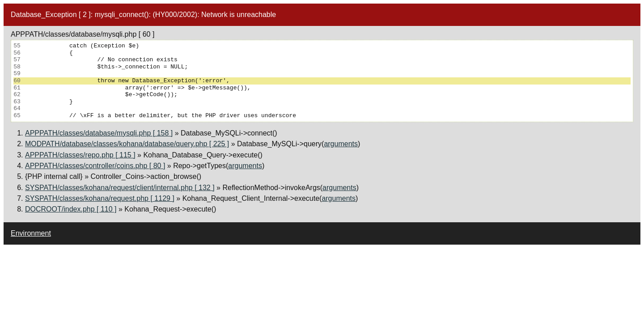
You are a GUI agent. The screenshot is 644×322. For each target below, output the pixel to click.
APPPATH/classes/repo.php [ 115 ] (80, 155)
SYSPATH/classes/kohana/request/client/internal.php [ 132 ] (120, 188)
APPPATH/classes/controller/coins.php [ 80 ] (95, 166)
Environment (31, 233)
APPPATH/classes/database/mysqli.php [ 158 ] (99, 133)
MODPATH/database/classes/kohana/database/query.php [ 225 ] (127, 144)
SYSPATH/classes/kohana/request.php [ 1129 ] (100, 198)
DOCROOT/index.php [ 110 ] (71, 209)
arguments (341, 144)
